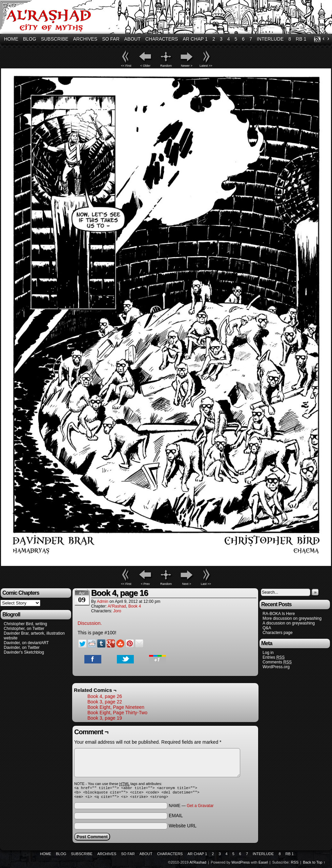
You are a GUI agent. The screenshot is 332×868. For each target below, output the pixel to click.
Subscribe (55, 39)
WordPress (241, 864)
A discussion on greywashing (289, 623)
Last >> (206, 584)
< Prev (145, 584)
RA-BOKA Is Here (279, 614)
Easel (263, 864)
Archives (85, 39)
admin (103, 601)
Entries (274, 658)
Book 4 (135, 606)
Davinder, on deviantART (26, 643)
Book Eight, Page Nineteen (116, 707)
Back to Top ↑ (314, 864)
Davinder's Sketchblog (24, 652)
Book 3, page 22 (105, 702)
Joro (117, 611)
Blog (30, 39)
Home (11, 39)
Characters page (278, 633)
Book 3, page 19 (105, 718)
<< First (126, 66)
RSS (317, 39)
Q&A (267, 628)
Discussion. (90, 623)
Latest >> (206, 66)
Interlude (270, 39)
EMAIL (176, 818)
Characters (162, 39)
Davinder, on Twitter (22, 648)
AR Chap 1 (195, 39)
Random (166, 66)
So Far (111, 39)
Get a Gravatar (200, 808)
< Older (145, 66)
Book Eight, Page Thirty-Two (117, 713)
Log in (268, 653)
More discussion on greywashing (292, 618)
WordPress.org (276, 667)
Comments (277, 662)
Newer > (187, 66)
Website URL (183, 828)
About (132, 39)
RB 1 (301, 39)
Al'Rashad (117, 606)
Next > (187, 584)
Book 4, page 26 (105, 696)
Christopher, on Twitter (24, 629)
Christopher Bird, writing (25, 624)
